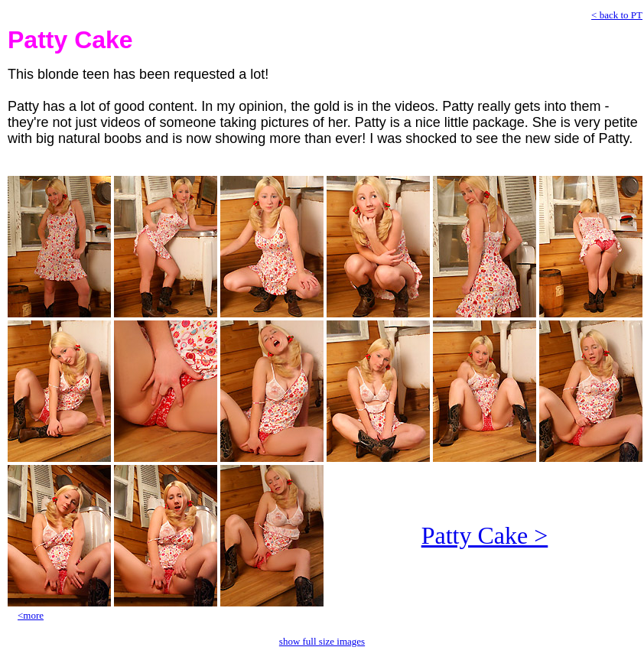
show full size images (322, 641)
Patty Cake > (485, 535)
